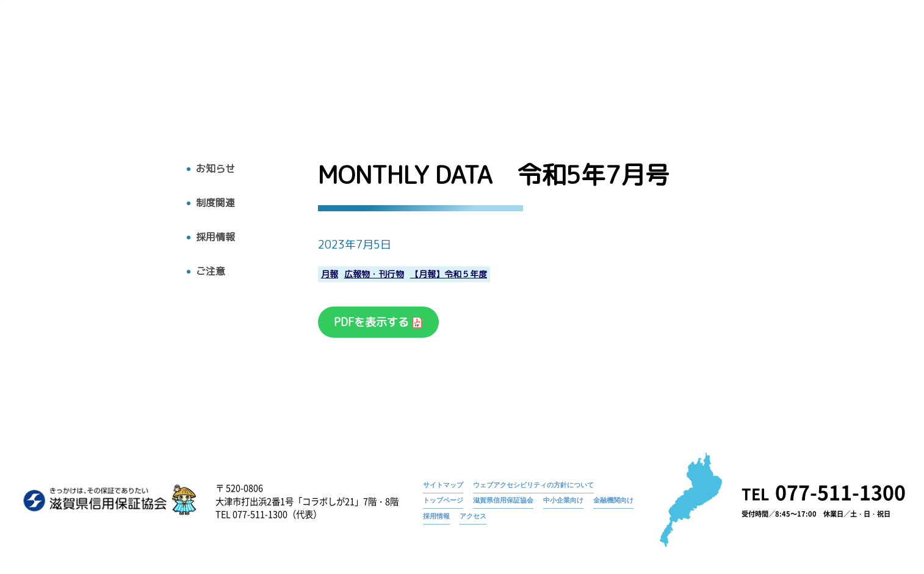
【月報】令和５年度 (449, 274)
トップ (480, 65)
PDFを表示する (373, 322)
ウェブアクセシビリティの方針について (533, 485)
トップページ (686, 46)
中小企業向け (563, 500)
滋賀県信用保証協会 (503, 500)
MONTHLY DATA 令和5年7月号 (831, 46)
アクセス (856, 65)
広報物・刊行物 (665, 65)
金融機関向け (613, 500)
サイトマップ (443, 485)
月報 (330, 274)
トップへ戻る (59, 90)
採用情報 (797, 65)
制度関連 (215, 203)
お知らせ (742, 46)
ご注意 (211, 271)
